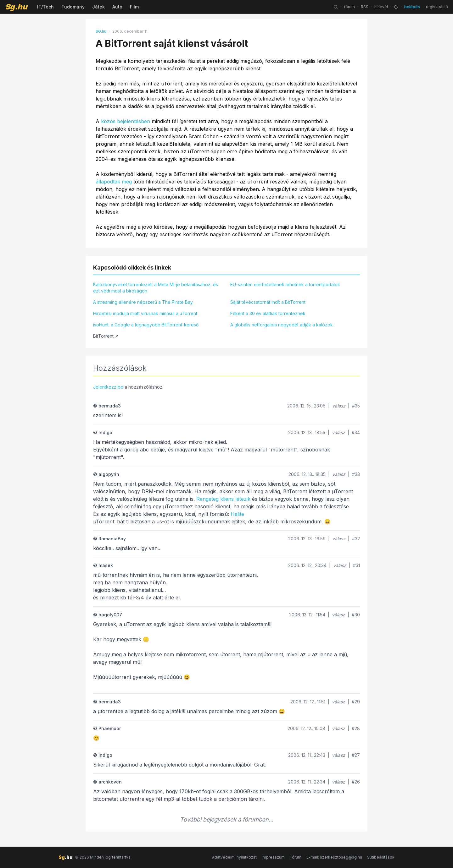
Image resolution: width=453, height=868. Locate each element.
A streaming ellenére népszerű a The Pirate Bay (143, 302)
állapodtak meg (114, 182)
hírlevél (381, 7)
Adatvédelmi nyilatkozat (234, 857)
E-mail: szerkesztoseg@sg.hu (334, 857)
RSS (365, 7)
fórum (349, 7)
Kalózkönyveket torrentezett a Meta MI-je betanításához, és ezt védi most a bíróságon (156, 288)
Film (134, 7)
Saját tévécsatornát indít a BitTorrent (268, 302)
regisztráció (437, 7)
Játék (98, 7)
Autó (117, 7)
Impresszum (273, 857)
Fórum (296, 857)
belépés (412, 7)
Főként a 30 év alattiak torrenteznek (268, 313)
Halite (237, 514)
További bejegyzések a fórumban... (227, 819)
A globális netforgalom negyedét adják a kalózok (282, 325)
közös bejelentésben (126, 121)
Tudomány (73, 7)
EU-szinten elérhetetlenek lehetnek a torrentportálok (285, 284)
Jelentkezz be (108, 387)
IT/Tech (45, 7)
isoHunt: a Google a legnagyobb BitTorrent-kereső (146, 325)
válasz (339, 406)
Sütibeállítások (381, 857)
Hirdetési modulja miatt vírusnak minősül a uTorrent (145, 313)
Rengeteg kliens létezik (223, 499)
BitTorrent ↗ (106, 336)
